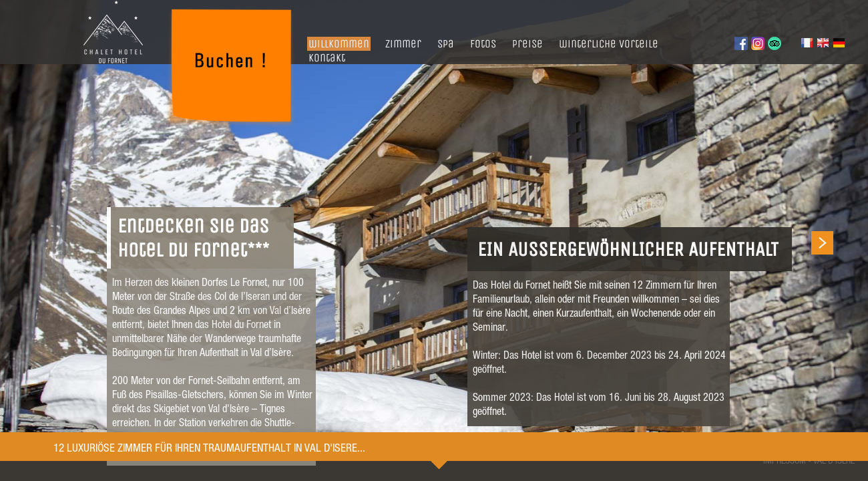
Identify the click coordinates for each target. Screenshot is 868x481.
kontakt (327, 58)
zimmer (403, 44)
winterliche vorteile (609, 44)
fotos (483, 44)
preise (527, 44)
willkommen (339, 44)
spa (446, 44)
